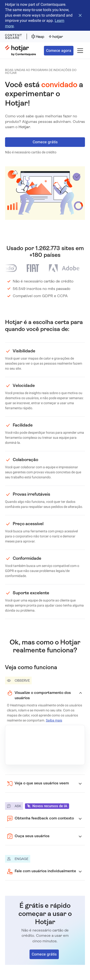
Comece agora (59, 51)
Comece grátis (45, 142)
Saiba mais (54, 720)
